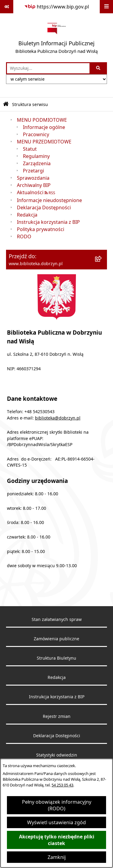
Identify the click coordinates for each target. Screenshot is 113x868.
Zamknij (57, 857)
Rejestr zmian (57, 716)
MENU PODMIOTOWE (42, 120)
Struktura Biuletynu (56, 658)
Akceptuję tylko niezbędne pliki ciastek (57, 840)
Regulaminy (36, 156)
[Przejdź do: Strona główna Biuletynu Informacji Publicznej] (6, 104)
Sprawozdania (33, 178)
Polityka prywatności (41, 229)
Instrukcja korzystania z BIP (48, 222)
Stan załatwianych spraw (57, 619)
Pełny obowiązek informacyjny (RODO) (57, 805)
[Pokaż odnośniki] (7, 7)
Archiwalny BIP (34, 185)
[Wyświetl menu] (106, 7)
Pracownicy (36, 134)
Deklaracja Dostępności (44, 207)
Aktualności (30, 192)
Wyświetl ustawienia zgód (56, 822)
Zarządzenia (37, 163)
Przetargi (33, 171)
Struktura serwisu (30, 104)
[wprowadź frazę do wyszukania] (48, 68)
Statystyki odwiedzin (57, 755)
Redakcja (27, 215)
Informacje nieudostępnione (49, 200)
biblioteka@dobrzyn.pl (58, 418)
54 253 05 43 (62, 785)
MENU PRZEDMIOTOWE (44, 142)
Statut (30, 149)
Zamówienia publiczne (56, 639)
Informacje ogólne (44, 127)
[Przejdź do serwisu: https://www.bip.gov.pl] (56, 7)
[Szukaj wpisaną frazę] (99, 68)
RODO (24, 236)
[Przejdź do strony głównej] (56, 38)
